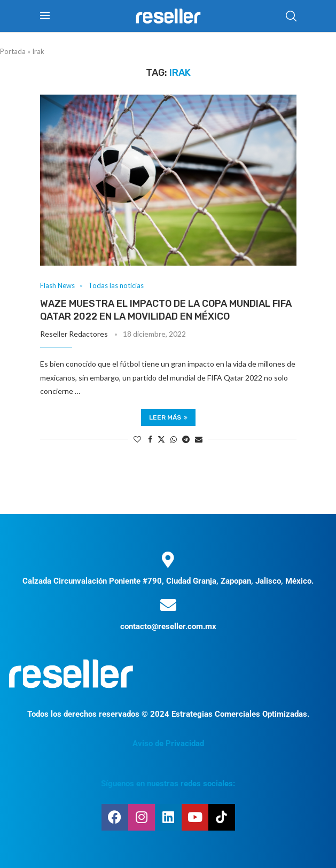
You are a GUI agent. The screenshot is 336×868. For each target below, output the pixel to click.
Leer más (168, 417)
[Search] (291, 16)
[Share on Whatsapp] (174, 439)
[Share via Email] (199, 439)
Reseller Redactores (74, 334)
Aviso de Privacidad (168, 743)
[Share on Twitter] (161, 439)
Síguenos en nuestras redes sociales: (168, 784)
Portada (13, 51)
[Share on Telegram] (186, 439)
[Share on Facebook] (150, 439)
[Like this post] (137, 439)
